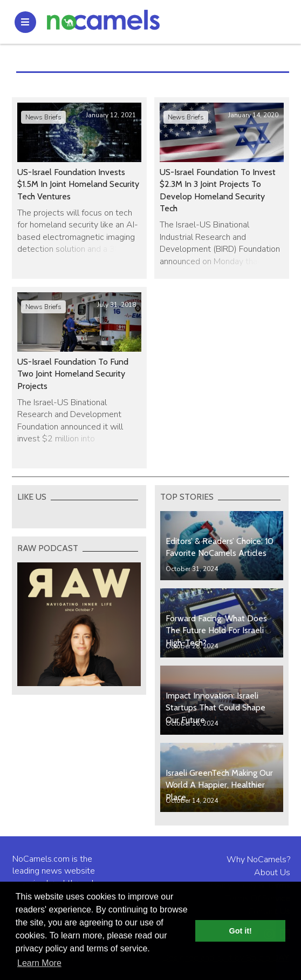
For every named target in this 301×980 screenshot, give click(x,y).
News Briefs (43, 117)
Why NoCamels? (258, 860)
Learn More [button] (39, 963)
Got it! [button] (241, 931)
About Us (272, 872)
